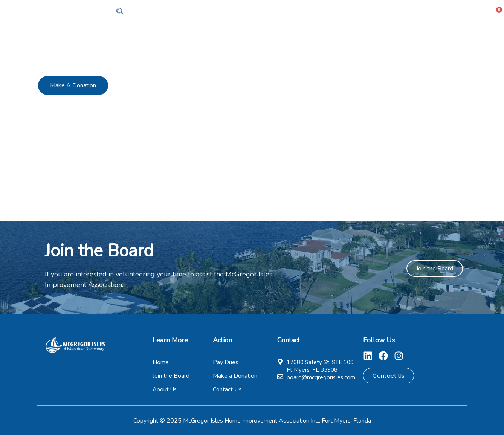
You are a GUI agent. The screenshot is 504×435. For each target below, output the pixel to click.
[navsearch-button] (120, 12)
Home (250, 13)
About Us (287, 13)
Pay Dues (372, 13)
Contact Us (458, 13)
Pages (414, 13)
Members (330, 13)
